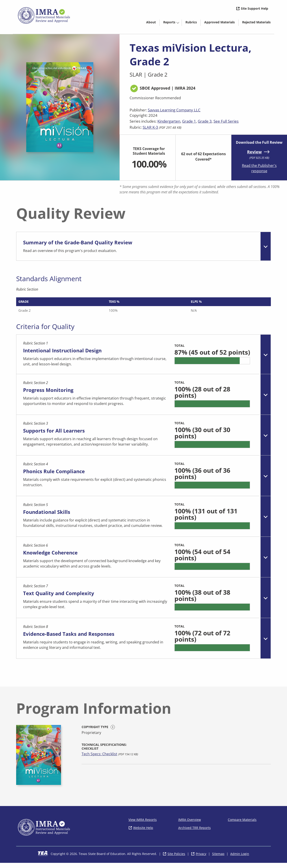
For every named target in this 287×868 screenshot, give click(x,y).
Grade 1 (189, 121)
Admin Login (240, 859)
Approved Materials (221, 23)
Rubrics (191, 22)
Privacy (201, 859)
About (151, 22)
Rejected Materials (258, 23)
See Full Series (226, 121)
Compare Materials (242, 825)
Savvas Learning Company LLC (174, 110)
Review (254, 152)
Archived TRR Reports (195, 833)
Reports (169, 22)
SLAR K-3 (150, 127)
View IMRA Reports (143, 825)
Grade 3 (205, 121)
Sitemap (218, 859)
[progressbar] (212, 365)
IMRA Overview (190, 825)
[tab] (143, 246)
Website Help (143, 833)
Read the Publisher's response (259, 168)
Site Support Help (254, 8)
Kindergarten (169, 121)
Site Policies (176, 859)
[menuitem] (151, 22)
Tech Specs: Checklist (99, 759)
